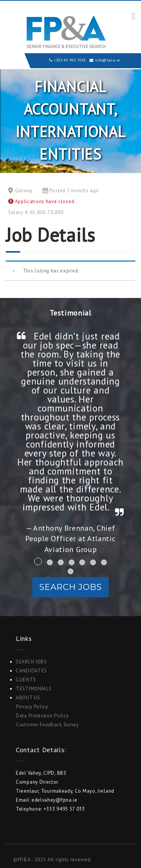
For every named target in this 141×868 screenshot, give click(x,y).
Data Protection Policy (42, 716)
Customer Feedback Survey (47, 725)
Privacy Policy (32, 707)
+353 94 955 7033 (70, 60)
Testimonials (34, 689)
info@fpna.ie (108, 60)
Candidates (31, 671)
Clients (26, 680)
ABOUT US (28, 698)
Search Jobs (70, 587)
